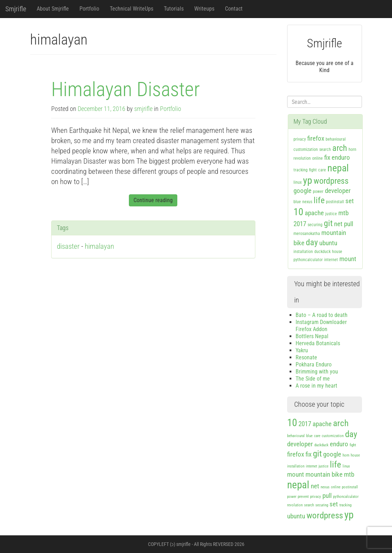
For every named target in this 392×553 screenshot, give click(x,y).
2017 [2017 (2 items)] (300, 224)
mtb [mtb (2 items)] (343, 213)
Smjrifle (16, 9)
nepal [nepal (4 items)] (338, 168)
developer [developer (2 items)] (338, 191)
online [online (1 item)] (317, 158)
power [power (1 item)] (318, 192)
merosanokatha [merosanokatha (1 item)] (307, 234)
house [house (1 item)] (337, 252)
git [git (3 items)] (328, 223)
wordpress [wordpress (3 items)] (331, 181)
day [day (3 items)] (312, 242)
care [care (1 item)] (322, 170)
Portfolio (89, 9)
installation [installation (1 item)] (303, 252)
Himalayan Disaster (126, 89)
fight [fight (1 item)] (313, 170)
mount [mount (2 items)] (348, 259)
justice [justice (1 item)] (331, 214)
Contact (234, 9)
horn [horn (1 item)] (352, 149)
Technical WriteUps (132, 9)
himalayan (99, 246)
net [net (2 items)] (338, 224)
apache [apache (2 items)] (314, 213)
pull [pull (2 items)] (349, 224)
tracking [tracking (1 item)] (301, 170)
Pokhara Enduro (314, 364)
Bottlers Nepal (312, 336)
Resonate (306, 357)
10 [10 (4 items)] (298, 212)
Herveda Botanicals (318, 343)
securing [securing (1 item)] (315, 225)
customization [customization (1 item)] (306, 149)
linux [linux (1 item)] (298, 182)
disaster (68, 246)
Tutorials (174, 9)
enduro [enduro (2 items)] (341, 157)
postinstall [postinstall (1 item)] (335, 202)
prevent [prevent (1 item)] (303, 497)
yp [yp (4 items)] (308, 180)
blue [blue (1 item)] (297, 202)
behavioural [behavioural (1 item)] (336, 139)
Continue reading (153, 200)
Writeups (204, 9)
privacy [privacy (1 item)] (300, 139)
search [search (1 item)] (325, 149)
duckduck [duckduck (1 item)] (322, 252)
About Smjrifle (53, 9)
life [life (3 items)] (319, 200)
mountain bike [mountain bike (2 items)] (324, 474)
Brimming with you (317, 372)
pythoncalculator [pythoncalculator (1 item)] (308, 260)
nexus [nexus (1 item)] (307, 202)
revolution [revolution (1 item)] (302, 158)
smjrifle (143, 109)
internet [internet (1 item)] (331, 260)
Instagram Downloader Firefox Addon (321, 326)
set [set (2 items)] (350, 201)
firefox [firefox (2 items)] (316, 138)
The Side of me (313, 379)
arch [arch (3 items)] (340, 148)
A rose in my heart (316, 386)
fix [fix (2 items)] (327, 157)
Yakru (302, 350)
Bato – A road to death (322, 315)
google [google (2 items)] (302, 191)
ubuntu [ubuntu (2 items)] (328, 243)
